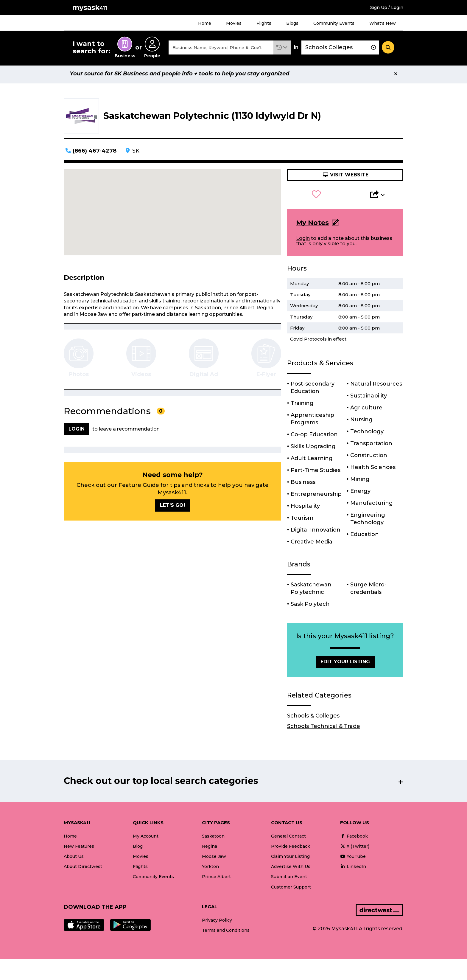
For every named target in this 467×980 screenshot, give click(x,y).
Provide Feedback (291, 849)
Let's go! (172, 508)
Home (205, 23)
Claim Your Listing (290, 859)
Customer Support (291, 890)
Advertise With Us (291, 869)
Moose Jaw (214, 859)
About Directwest (83, 869)
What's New (383, 23)
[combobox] (221, 49)
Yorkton (210, 869)
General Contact (288, 839)
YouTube (353, 859)
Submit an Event (289, 879)
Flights (264, 23)
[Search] (388, 49)
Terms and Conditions (226, 933)
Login (303, 241)
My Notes (312, 225)
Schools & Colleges (313, 718)
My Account (146, 839)
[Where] (340, 49)
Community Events (334, 23)
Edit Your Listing (345, 664)
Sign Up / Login (387, 7)
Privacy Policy (217, 923)
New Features (79, 849)
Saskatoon (213, 839)
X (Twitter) (355, 849)
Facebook (354, 839)
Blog (138, 849)
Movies (234, 23)
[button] (282, 49)
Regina (210, 849)
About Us (74, 859)
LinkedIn (353, 869)
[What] (221, 49)
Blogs (292, 23)
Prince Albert (216, 879)
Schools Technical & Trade (324, 729)
